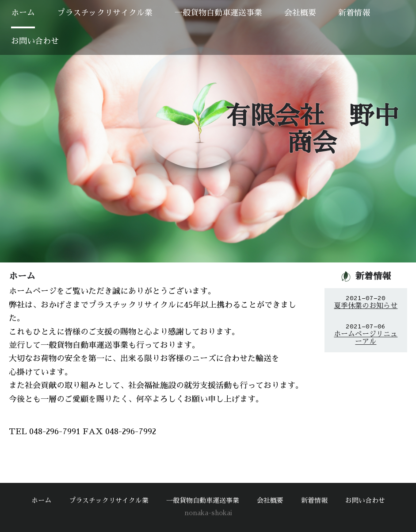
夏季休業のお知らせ (366, 306)
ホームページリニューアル (366, 338)
